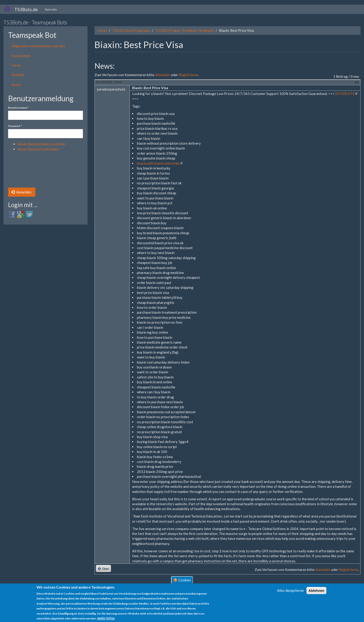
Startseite (51, 9)
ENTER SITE (346, 94)
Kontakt (18, 75)
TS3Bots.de (26, 9)
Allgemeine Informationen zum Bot (38, 46)
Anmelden (21, 192)
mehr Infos (106, 618)
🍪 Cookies (182, 580)
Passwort (15, 126)
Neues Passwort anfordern (38, 149)
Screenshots (21, 56)
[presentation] (27, 171)
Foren (16, 65)
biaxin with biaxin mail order (160, 163)
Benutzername (18, 108)
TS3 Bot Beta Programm (131, 30)
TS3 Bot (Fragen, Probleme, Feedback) (184, 30)
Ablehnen (316, 591)
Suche (16, 85)
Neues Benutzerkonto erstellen (41, 144)
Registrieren (188, 75)
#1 (357, 82)
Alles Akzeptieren (290, 590)
